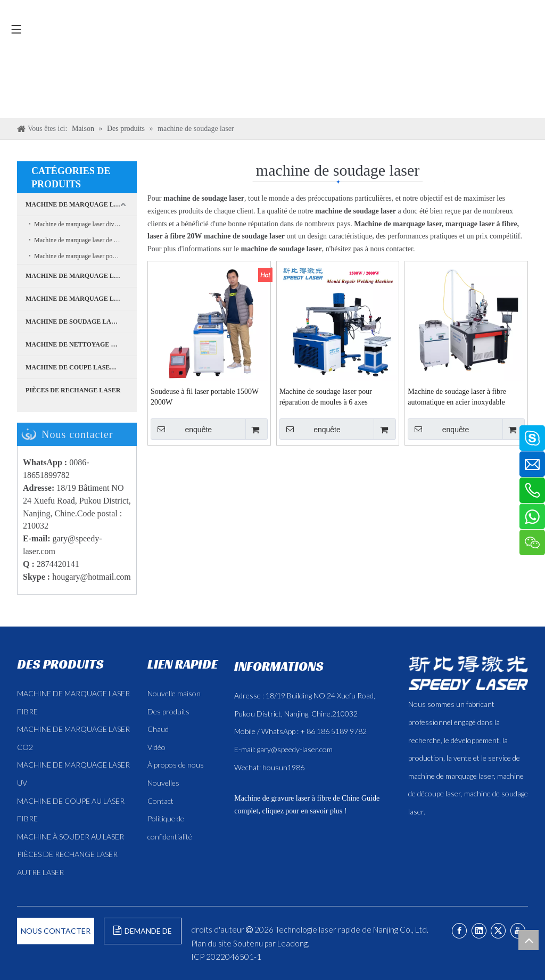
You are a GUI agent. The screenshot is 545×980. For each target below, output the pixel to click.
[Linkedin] (479, 931)
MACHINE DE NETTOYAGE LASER (79, 344)
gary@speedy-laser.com (295, 749)
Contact (160, 801)
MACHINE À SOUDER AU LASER (71, 837)
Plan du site (211, 943)
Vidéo (156, 747)
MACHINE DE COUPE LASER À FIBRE (81, 367)
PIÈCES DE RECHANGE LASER (73, 390)
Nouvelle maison (174, 693)
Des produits (168, 711)
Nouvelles (163, 783)
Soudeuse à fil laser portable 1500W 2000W (205, 397)
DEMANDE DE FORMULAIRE (143, 935)
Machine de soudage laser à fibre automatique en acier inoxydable (457, 397)
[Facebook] (459, 931)
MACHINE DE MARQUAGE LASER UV (81, 276)
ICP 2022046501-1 (226, 957)
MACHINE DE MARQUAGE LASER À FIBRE (81, 204)
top (529, 940)
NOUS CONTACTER (56, 931)
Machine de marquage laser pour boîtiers (85, 256)
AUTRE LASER (40, 872)
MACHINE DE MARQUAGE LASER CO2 (81, 299)
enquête (181, 429)
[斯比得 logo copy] (468, 673)
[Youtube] (518, 931)
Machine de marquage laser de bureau (82, 240)
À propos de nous (176, 765)
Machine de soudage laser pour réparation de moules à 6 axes (326, 397)
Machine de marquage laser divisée (79, 224)
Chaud (158, 729)
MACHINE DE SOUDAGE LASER (75, 322)
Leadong (292, 943)
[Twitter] (498, 931)
